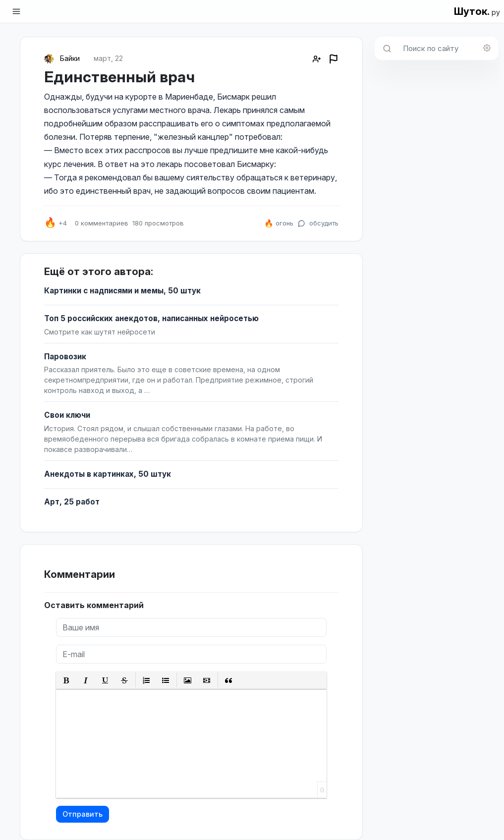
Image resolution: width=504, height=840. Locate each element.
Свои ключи (67, 415)
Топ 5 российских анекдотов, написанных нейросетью (151, 318)
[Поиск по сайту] (448, 48)
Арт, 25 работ (72, 502)
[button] (67, 680)
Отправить (83, 814)
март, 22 (108, 58)
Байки (70, 58)
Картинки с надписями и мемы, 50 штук (122, 291)
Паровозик (65, 357)
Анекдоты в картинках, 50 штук (108, 474)
